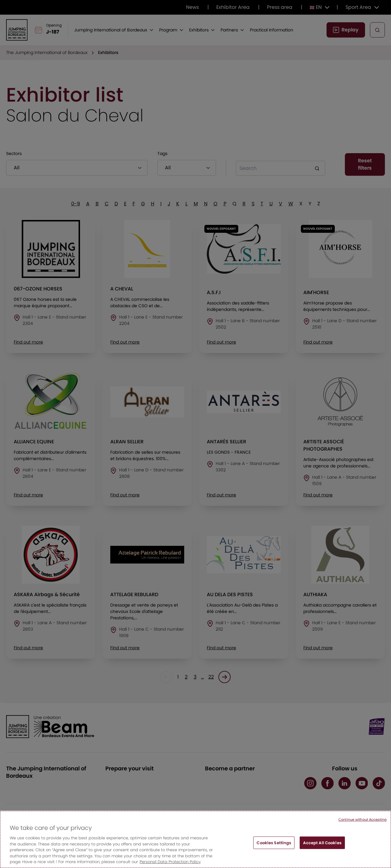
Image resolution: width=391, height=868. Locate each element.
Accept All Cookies (322, 846)
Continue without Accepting (362, 823)
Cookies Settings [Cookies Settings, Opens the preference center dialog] (274, 846)
